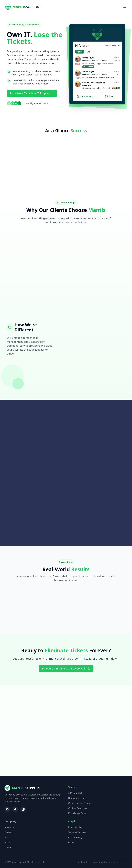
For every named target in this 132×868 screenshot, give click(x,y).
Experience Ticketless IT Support (32, 93)
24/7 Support (75, 793)
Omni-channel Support (80, 803)
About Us (9, 827)
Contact (9, 848)
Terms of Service (77, 832)
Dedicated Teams (77, 798)
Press (7, 843)
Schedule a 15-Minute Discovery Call (66, 668)
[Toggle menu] (125, 7)
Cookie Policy (75, 837)
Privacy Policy (75, 827)
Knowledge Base (77, 813)
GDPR (71, 843)
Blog (7, 837)
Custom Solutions (78, 808)
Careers (9, 832)
